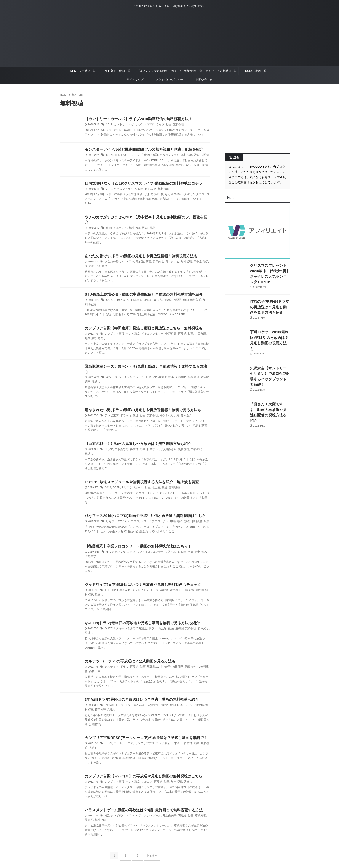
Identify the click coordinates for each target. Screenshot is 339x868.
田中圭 (191, 258)
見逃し (191, 155)
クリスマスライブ (124, 190)
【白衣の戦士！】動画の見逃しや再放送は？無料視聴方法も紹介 (135, 436)
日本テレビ (119, 224)
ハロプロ (146, 125)
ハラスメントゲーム (146, 806)
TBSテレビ (134, 155)
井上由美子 (165, 806)
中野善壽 (166, 330)
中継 (168, 510)
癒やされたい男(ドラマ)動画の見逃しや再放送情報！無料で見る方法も (140, 402)
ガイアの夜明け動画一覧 (187, 71)
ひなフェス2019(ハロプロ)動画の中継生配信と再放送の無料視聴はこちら (142, 504)
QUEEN (109, 618)
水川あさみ (165, 442)
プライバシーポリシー (169, 80)
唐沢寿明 (194, 806)
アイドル (142, 541)
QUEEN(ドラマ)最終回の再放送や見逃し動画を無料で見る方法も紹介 (139, 612)
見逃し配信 (146, 224)
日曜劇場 (182, 579)
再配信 (173, 296)
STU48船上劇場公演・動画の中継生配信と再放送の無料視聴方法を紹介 (140, 291)
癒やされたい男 (165, 408)
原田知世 (155, 258)
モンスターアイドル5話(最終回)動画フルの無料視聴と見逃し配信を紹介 (141, 150)
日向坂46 (147, 190)
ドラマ (128, 258)
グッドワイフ (138, 579)
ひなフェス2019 (116, 510)
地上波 (153, 476)
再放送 (137, 258)
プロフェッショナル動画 (152, 71)
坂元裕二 (149, 656)
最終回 (193, 579)
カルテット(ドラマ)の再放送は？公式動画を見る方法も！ (129, 650)
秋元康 (200, 258)
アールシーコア (122, 733)
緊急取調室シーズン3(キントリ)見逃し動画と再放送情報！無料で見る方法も (144, 363)
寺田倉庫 (194, 330)
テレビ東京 (131, 330)
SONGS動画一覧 (256, 71)
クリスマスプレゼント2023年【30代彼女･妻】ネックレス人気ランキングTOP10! (269, 270)
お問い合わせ (204, 80)
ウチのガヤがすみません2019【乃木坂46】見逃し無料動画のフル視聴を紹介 (144, 218)
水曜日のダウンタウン (161, 155)
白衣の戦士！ (193, 442)
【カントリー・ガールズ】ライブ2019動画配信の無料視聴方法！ (135, 119)
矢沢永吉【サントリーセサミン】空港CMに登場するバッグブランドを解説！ (270, 362)
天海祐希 (176, 369)
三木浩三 (172, 733)
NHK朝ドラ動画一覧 (117, 71)
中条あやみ (120, 442)
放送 (161, 476)
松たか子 (161, 656)
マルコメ (144, 772)
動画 (164, 125)
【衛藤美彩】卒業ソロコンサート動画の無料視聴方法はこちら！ (135, 535)
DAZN (116, 476)
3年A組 (109, 695)
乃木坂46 (169, 541)
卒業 (185, 541)
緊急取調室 (201, 369)
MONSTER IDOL (116, 155)
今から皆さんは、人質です (139, 695)
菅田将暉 (90, 699)
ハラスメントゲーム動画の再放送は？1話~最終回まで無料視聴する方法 (140, 800)
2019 (109, 125)
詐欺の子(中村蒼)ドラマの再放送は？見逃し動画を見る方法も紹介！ (270, 301)
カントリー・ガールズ (126, 125)
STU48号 (153, 296)
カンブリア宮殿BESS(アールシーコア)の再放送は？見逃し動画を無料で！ (142, 728)
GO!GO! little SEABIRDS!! (121, 296)
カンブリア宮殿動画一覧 (221, 71)
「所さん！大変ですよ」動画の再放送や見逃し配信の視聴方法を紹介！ (270, 392)
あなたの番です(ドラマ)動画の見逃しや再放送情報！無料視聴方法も (138, 252)
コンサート (156, 541)
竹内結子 (197, 618)
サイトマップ (135, 80)
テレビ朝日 (138, 369)
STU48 (142, 296)
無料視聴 (174, 125)
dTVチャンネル (115, 541)
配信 (199, 155)
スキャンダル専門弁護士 (130, 618)
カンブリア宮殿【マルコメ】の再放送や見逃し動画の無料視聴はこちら (140, 766)
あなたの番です (114, 258)
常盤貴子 (171, 579)
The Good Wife (120, 579)
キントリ (111, 369)
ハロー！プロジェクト (151, 510)
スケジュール (133, 476)
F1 (122, 476)
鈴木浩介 (181, 408)
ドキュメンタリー (149, 330)
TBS (107, 579)
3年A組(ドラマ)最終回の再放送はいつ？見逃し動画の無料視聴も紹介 (138, 689)
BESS (108, 733)
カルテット (111, 656)
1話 (107, 806)
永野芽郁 (192, 695)
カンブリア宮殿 (114, 330)
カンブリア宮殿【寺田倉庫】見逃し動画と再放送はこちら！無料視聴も (140, 325)
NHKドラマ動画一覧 (83, 71)
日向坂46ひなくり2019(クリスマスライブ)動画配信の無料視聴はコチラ (140, 184)
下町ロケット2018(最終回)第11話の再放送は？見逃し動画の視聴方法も (270, 331)
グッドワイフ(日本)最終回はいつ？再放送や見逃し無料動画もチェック (140, 573)
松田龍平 (173, 656)
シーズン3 (124, 369)
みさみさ (131, 541)
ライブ (156, 125)
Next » (150, 844)
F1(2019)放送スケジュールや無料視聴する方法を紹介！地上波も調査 (138, 470)
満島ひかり (186, 656)
